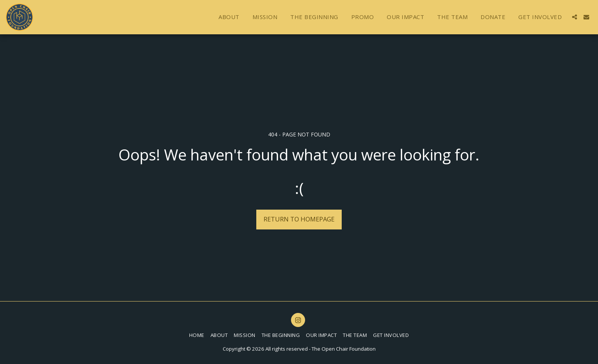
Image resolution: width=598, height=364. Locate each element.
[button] (575, 17)
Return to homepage (299, 219)
